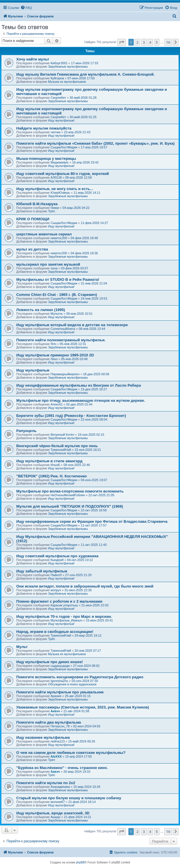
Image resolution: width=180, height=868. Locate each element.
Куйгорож (57, 78)
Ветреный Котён (62, 435)
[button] (122, 42)
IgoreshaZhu (59, 681)
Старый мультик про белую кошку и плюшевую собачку (69, 798)
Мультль (57, 314)
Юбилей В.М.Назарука (37, 204)
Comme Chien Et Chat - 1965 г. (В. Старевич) (57, 295)
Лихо (54, 359)
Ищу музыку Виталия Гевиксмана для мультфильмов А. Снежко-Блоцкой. (85, 74)
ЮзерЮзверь (60, 193)
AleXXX (56, 756)
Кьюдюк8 (57, 560)
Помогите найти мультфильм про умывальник (60, 692)
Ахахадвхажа (60, 787)
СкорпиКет (58, 98)
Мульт (22, 647)
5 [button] (157, 42)
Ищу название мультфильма (43, 737)
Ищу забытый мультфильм (42, 571)
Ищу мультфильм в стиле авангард (49, 461)
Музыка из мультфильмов (67, 82)
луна (54, 268)
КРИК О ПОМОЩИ (33, 219)
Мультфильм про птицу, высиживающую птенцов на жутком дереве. (81, 400)
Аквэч (55, 711)
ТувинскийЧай (61, 450)
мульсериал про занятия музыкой (48, 264)
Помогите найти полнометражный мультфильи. (61, 340)
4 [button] (150, 42)
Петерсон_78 (60, 726)
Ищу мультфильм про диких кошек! (49, 662)
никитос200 (59, 238)
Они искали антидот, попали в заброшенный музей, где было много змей (85, 586)
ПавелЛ (56, 575)
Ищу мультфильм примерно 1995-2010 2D (55, 355)
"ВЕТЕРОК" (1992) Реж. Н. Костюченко (51, 476)
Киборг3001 (59, 63)
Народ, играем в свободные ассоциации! (55, 632)
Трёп (51, 211)
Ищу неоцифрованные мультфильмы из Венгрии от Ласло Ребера (79, 385)
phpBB (80, 862)
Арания (56, 696)
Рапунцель (26, 431)
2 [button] (137, 42)
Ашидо (55, 817)
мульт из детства (32, 249)
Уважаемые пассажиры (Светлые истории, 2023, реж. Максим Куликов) (83, 707)
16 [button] (168, 42)
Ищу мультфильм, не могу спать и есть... (55, 189)
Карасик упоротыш (64, 605)
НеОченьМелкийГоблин (68, 495)
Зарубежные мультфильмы (68, 66)
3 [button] (144, 42)
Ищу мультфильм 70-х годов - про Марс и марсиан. (64, 616)
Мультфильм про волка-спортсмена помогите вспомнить (70, 491)
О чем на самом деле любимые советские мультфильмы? (71, 753)
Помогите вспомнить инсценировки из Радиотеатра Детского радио (80, 677)
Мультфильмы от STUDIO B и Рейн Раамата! (58, 279)
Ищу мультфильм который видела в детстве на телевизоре (72, 325)
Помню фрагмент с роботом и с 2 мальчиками (59, 601)
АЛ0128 (56, 177)
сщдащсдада (60, 666)
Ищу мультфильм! (61, 120)
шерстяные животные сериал (44, 234)
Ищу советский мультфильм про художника (57, 556)
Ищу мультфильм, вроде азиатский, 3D (53, 813)
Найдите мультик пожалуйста (44, 128)
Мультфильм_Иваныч (66, 620)
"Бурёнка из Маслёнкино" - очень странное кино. (62, 768)
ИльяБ (55, 465)
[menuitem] (26, 8)
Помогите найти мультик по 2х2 (46, 783)
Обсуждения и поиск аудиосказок (72, 684)
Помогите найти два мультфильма (49, 722)
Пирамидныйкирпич (65, 374)
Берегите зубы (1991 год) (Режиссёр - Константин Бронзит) (71, 416)
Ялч (53, 344)
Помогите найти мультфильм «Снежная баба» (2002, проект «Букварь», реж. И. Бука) (95, 143)
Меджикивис (60, 162)
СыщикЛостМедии (64, 147)
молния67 (58, 802)
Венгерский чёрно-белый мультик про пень (57, 446)
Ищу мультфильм (33, 370)
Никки (55, 208)
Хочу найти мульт (33, 59)
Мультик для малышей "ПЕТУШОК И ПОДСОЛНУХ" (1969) (70, 506)
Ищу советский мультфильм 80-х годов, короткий (63, 174)
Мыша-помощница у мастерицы (46, 159)
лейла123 (58, 741)
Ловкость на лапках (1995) (41, 310)
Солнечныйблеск (63, 329)
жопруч (56, 590)
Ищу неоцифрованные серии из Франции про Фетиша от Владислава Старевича (92, 521)
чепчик (55, 132)
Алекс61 (57, 404)
